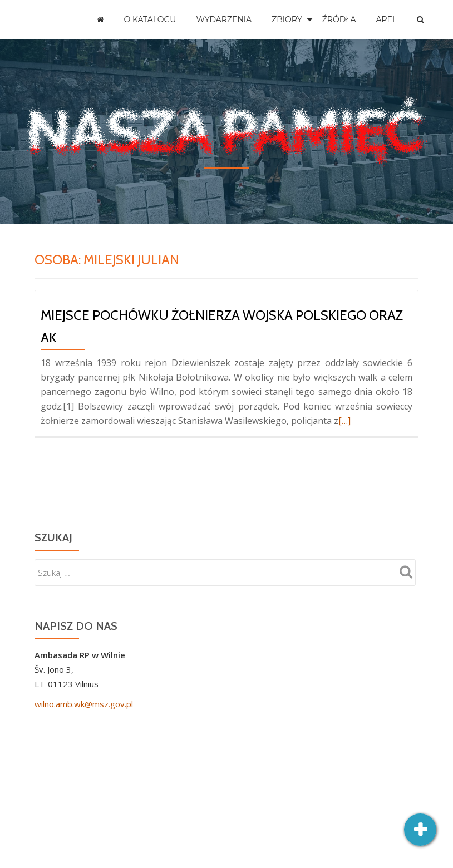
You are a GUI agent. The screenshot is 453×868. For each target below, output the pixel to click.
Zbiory (287, 19)
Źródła (339, 19)
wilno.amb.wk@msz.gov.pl (84, 704)
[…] (344, 421)
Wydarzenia (224, 19)
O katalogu (150, 19)
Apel (387, 19)
